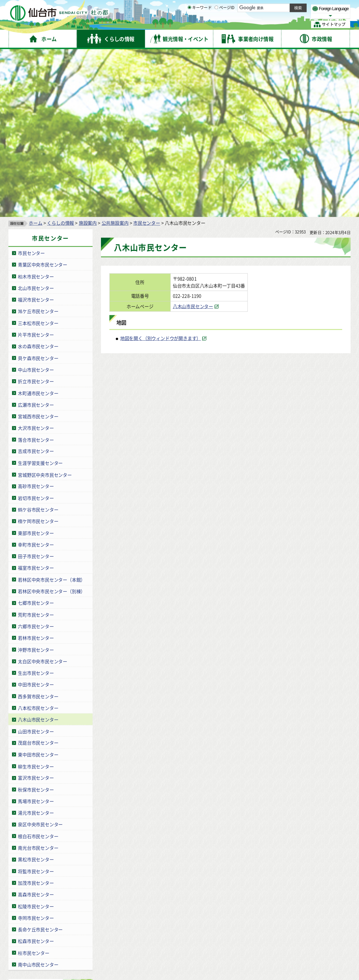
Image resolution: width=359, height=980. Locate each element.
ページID (225, 25)
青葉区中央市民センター (43, 98)
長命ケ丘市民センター (40, 763)
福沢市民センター (36, 133)
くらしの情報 (60, 56)
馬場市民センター (36, 635)
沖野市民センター (36, 483)
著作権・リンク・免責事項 (81, 912)
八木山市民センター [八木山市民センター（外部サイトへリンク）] (193, 140)
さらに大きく (293, 16)
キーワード (200, 25)
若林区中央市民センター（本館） (52, 413)
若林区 (80, 845)
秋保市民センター (36, 623)
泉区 (77, 858)
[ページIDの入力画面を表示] (216, 24)
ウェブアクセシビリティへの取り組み (215, 912)
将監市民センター (36, 705)
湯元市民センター (36, 646)
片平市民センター (36, 168)
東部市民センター (36, 366)
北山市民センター (36, 121)
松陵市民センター (36, 740)
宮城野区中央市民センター (45, 308)
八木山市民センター (38, 553)
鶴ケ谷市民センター (38, 343)
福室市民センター (36, 401)
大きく (270, 16)
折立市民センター (36, 215)
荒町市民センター (36, 448)
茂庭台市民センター (38, 576)
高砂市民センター (36, 320)
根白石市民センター (38, 670)
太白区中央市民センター (43, 495)
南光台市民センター (38, 681)
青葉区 (80, 832)
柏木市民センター (36, 110)
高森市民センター (36, 728)
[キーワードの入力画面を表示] (189, 24)
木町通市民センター (38, 226)
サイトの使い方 (33, 912)
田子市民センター (36, 390)
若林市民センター (36, 471)
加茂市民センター (36, 716)
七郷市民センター (36, 436)
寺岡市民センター (36, 751)
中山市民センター (36, 203)
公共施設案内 (115, 56)
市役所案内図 (249, 955)
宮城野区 (82, 839)
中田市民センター (36, 518)
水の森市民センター (38, 180)
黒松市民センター (36, 693)
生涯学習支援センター (40, 296)
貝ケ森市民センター (38, 192)
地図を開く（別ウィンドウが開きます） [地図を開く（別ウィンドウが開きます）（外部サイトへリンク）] (161, 172)
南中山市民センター (38, 798)
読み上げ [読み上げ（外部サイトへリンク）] (231, 7)
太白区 (80, 851)
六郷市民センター (36, 460)
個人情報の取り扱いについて (142, 912)
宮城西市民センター (38, 250)
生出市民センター (36, 506)
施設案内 (88, 56)
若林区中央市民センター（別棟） (52, 425)
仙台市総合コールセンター (272, 926)
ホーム (35, 56)
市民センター (147, 56)
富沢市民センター (36, 611)
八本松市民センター (38, 541)
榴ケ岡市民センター (38, 355)
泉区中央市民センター (40, 658)
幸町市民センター (36, 378)
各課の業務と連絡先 (249, 944)
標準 (280, 7)
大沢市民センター (36, 261)
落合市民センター (36, 273)
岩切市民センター (36, 331)
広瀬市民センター (36, 238)
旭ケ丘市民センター (38, 145)
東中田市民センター (38, 588)
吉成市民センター (36, 285)
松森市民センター (36, 774)
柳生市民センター (36, 600)
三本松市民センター (38, 156)
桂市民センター (34, 786)
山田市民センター (36, 564)
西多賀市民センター (38, 530)
